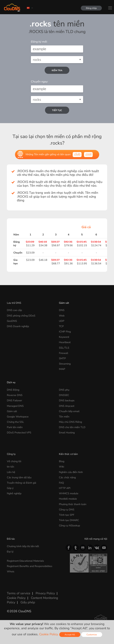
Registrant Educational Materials (25, 561)
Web (62, 316)
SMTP (62, 358)
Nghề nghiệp (14, 493)
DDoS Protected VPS (19, 433)
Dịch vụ (11, 382)
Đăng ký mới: (39, 42)
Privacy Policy (45, 593)
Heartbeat (65, 342)
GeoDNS (12, 321)
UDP (62, 321)
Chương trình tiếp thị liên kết (23, 546)
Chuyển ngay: (40, 82)
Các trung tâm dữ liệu (19, 477)
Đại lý (10, 552)
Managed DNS (15, 406)
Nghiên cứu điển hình (71, 472)
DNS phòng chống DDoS (21, 316)
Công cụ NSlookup (69, 525)
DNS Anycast (67, 406)
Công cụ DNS (67, 510)
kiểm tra (57, 70)
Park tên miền (15, 427)
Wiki (62, 467)
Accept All (70, 635)
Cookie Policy (16, 598)
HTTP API (65, 488)
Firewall (64, 353)
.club (77, 154)
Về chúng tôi (14, 461)
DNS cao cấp (14, 310)
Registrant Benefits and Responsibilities (30, 566)
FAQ (61, 483)
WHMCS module (69, 493)
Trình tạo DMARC (69, 520)
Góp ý (10, 488)
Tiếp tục (57, 110)
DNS (62, 310)
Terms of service (19, 593)
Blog (62, 461)
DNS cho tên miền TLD (72, 427)
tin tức (11, 467)
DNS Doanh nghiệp (18, 326)
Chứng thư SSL (15, 422)
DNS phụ (64, 390)
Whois (11, 571)
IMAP (62, 369)
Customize (92, 635)
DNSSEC (64, 395)
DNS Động (13, 390)
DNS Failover (14, 400)
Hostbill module (68, 499)
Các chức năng (67, 477)
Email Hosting (67, 433)
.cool (88, 154)
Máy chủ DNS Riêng (70, 422)
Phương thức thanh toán (73, 504)
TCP (61, 326)
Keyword (64, 337)
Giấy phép (28, 602)
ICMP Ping (65, 332)
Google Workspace (18, 417)
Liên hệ (11, 472)
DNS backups (67, 400)
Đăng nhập (91, 8)
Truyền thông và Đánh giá (22, 483)
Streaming (65, 364)
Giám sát (64, 303)
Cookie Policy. (49, 634)
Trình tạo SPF (67, 515)
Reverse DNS (15, 395)
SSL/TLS (64, 348)
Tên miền (64, 417)
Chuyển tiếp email (69, 411)
